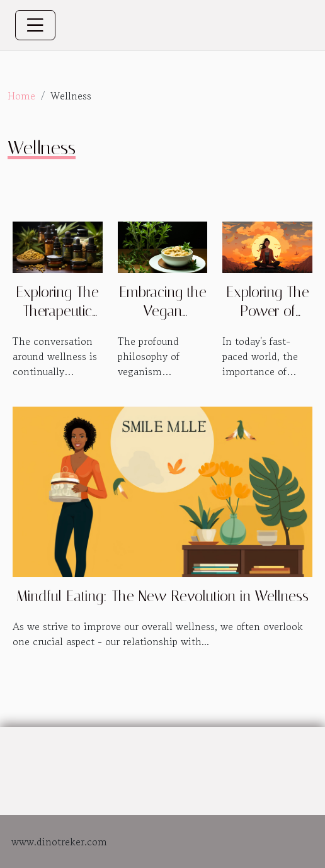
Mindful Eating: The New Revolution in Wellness (162, 596)
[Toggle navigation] (35, 25)
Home (21, 96)
